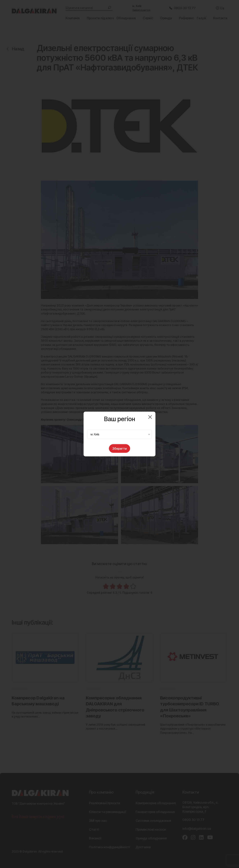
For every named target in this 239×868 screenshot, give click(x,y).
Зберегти (119, 449)
